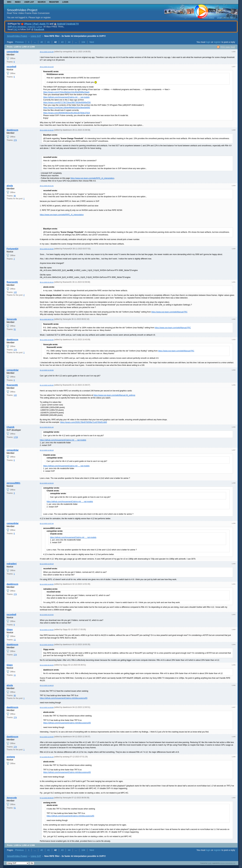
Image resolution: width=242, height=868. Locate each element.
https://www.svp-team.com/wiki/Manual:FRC (169, 312)
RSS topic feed (228, 47)
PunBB (209, 863)
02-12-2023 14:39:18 (47, 564)
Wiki (9, 2)
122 (15, 292)
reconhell (11, 67)
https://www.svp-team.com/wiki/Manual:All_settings (114, 395)
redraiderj (12, 564)
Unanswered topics (226, 17)
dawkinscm (12, 130)
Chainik (11, 427)
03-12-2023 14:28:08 (47, 707)
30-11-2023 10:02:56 (47, 340)
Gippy (10, 630)
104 (83, 42)
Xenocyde (12, 319)
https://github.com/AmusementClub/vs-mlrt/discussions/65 (64, 698)
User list (29, 2)
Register (54, 2)
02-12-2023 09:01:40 (47, 427)
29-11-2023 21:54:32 (47, 249)
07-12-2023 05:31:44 (47, 757)
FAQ (15, 29)
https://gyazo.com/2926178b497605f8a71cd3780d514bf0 (83, 422)
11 (15, 640)
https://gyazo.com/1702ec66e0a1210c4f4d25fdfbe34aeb (66, 92)
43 (62, 42)
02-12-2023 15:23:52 (47, 615)
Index (18, 2)
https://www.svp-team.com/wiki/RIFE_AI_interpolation (92, 178)
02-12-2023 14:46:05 (47, 584)
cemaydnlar (13, 52)
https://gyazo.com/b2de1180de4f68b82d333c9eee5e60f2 (67, 108)
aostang (11, 757)
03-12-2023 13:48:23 (47, 685)
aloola (10, 186)
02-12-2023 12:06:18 (47, 450)
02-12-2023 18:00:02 (47, 645)
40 (42, 42)
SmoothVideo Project (22, 10)
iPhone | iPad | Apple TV (37, 24)
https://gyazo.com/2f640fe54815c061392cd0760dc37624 (67, 113)
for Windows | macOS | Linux (25, 27)
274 (15, 140)
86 (15, 196)
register (217, 42)
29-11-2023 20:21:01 (47, 186)
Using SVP (36, 36)
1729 (16, 437)
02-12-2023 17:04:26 (47, 630)
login (208, 42)
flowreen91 (12, 282)
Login (65, 2)
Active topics (208, 17)
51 (15, 329)
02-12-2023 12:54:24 (47, 483)
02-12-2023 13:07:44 (47, 523)
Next (92, 42)
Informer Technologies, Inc (228, 863)
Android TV (73, 24)
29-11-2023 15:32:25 (47, 130)
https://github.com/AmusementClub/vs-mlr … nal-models (66, 97)
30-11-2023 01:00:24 (47, 282)
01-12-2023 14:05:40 (47, 385)
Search (42, 2)
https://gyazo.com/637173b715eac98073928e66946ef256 (67, 102)
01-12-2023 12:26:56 (47, 370)
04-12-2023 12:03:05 (47, 737)
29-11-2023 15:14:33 (47, 67)
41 (49, 42)
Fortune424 (12, 249)
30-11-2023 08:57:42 (47, 319)
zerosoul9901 (14, 483)
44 (69, 42)
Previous (19, 42)
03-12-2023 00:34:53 (47, 665)
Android (61, 24)
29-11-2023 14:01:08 (47, 52)
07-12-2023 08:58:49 (47, 798)
